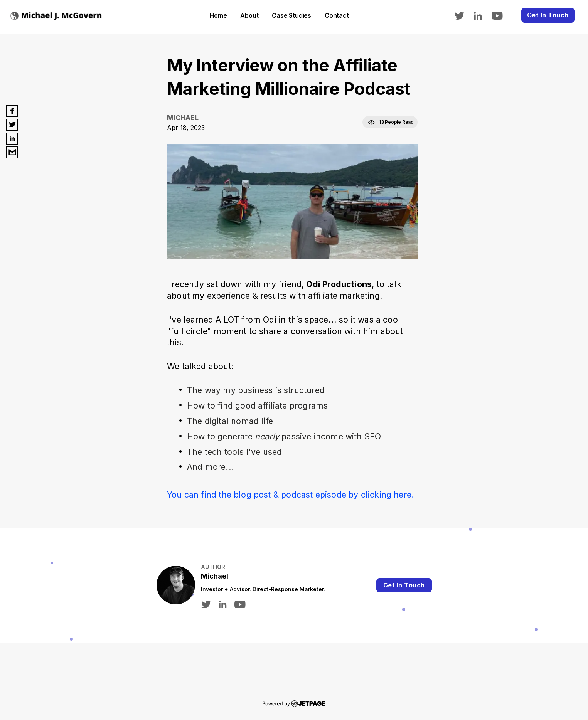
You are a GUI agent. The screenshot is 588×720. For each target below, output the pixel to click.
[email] (12, 152)
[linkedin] (482, 15)
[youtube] (501, 15)
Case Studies (291, 15)
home (218, 15)
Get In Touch (548, 15)
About (249, 15)
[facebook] (12, 111)
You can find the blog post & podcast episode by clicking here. (291, 495)
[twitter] (463, 15)
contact (337, 15)
